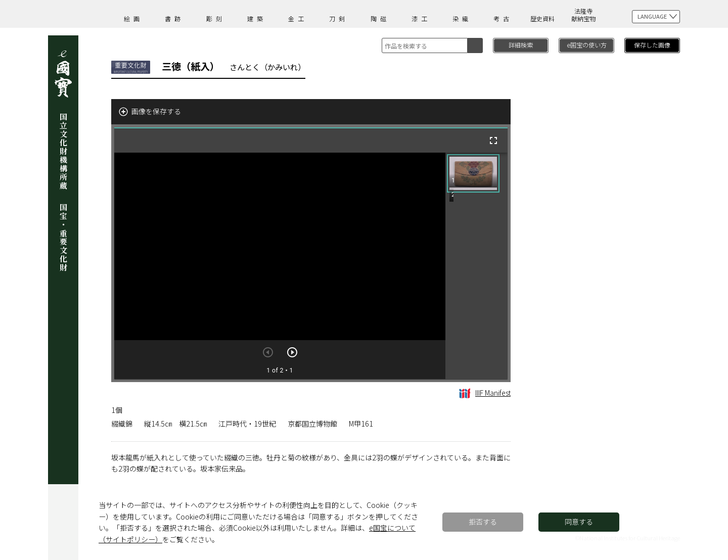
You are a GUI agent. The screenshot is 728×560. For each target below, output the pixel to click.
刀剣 (339, 18)
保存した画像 (652, 45)
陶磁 (380, 18)
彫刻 (216, 18)
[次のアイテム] (292, 352)
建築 (257, 18)
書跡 (174, 18)
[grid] (476, 266)
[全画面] (493, 141)
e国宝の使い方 (587, 45)
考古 (503, 18)
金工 (298, 18)
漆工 (421, 18)
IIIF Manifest (485, 393)
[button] (473, 173)
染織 (462, 18)
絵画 (133, 18)
